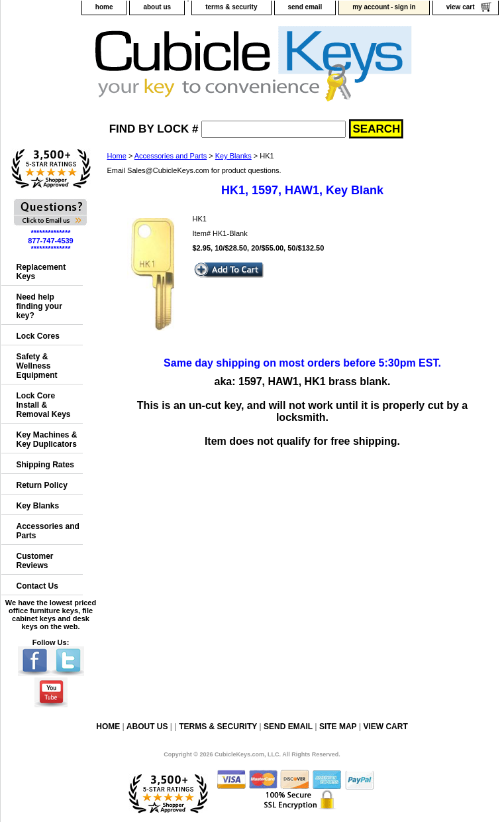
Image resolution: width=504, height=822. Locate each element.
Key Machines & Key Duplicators (47, 440)
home (104, 7)
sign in (405, 7)
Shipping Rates (45, 465)
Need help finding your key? (39, 306)
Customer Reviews (35, 561)
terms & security (231, 7)
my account (371, 7)
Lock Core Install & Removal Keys (44, 405)
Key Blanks (233, 156)
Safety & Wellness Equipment (37, 366)
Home (117, 156)
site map (338, 727)
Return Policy (42, 485)
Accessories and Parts (171, 156)
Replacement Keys (41, 272)
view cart (461, 7)
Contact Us (37, 586)
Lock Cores (38, 336)
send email (305, 7)
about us (157, 7)
